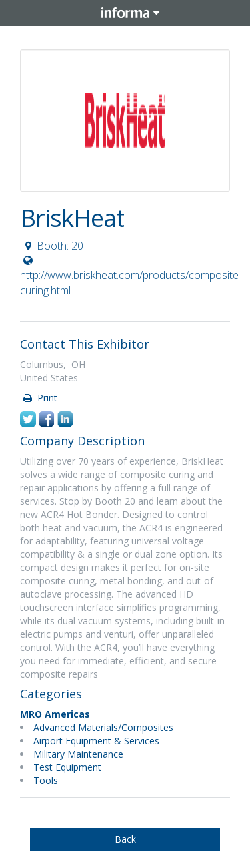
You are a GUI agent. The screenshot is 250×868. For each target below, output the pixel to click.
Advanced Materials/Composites (103, 727)
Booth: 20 (52, 246)
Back (125, 839)
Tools (46, 780)
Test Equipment (67, 767)
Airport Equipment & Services (96, 741)
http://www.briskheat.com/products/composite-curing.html (131, 276)
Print (39, 398)
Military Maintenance (78, 754)
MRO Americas (55, 714)
